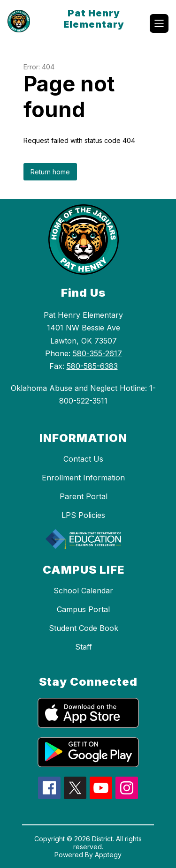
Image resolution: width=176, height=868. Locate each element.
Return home (50, 172)
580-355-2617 (97, 353)
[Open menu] (159, 23)
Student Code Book (84, 628)
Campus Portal (83, 609)
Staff (84, 647)
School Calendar (83, 591)
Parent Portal (84, 496)
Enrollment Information (83, 478)
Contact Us (83, 459)
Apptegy (108, 855)
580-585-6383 (92, 366)
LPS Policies (83, 515)
